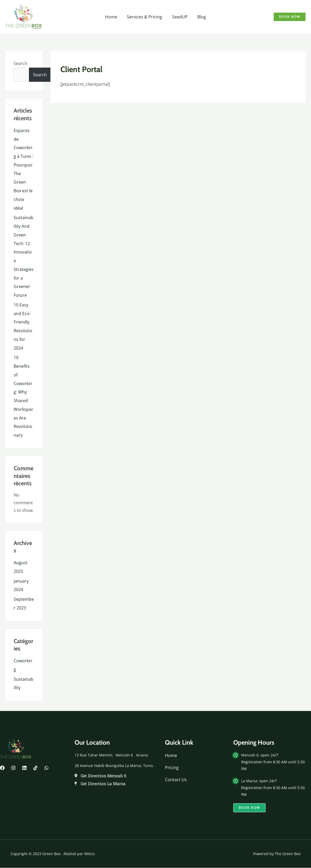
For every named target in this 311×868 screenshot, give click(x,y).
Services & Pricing (145, 17)
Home (113, 17)
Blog (199, 17)
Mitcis (90, 845)
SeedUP (179, 17)
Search (20, 63)
